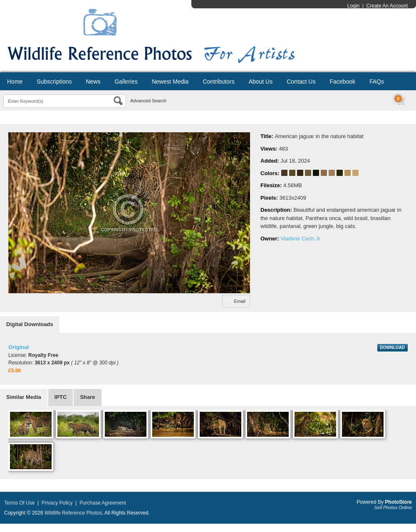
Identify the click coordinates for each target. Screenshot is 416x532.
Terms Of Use (19, 503)
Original (19, 347)
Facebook (342, 82)
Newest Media (170, 82)
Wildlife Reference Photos (73, 513)
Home (15, 82)
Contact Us (301, 82)
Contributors (218, 82)
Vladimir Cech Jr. (301, 239)
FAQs (377, 82)
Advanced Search (148, 101)
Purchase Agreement (103, 503)
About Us (261, 82)
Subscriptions (54, 82)
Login (353, 6)
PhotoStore (398, 502)
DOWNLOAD (392, 348)
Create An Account (387, 6)
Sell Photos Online (393, 507)
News (93, 82)
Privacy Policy (57, 503)
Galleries (126, 82)
